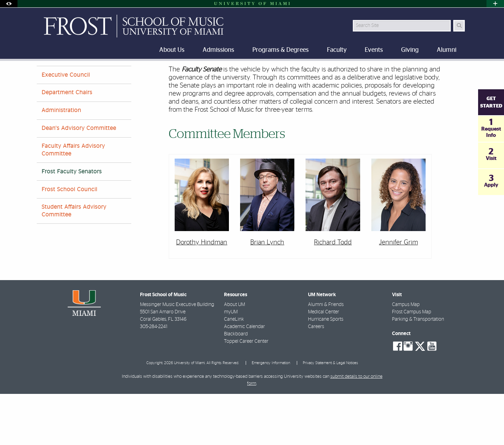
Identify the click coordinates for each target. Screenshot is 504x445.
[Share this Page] (461, 71)
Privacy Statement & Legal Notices (330, 414)
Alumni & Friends (326, 356)
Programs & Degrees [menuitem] (281, 50)
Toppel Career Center (246, 392)
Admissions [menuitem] (218, 50)
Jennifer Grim (398, 294)
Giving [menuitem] (410, 50)
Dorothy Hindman (202, 294)
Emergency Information (271, 414)
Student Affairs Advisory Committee (74, 262)
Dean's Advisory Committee (79, 179)
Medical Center (324, 363)
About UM (234, 356)
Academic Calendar (244, 378)
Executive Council (66, 126)
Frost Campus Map (412, 363)
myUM (231, 363)
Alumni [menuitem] (447, 50)
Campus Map (406, 356)
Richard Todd (333, 294)
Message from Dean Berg (113, 75)
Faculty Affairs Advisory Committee (73, 201)
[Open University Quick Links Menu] (495, 4)
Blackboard (236, 385)
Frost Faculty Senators (171, 75)
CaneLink (234, 370)
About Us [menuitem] (172, 50)
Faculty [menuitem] (337, 50)
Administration (61, 161)
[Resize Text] (445, 71)
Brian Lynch (267, 294)
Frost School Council (69, 241)
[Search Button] (459, 26)
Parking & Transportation (418, 370)
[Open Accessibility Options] (9, 4)
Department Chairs (67, 144)
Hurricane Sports (326, 370)
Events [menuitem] (374, 50)
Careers (316, 378)
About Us (68, 75)
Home (43, 75)
